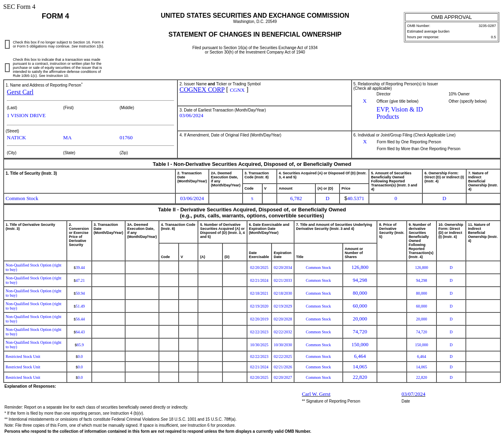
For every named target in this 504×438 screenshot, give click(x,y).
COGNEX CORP (202, 90)
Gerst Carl (20, 92)
